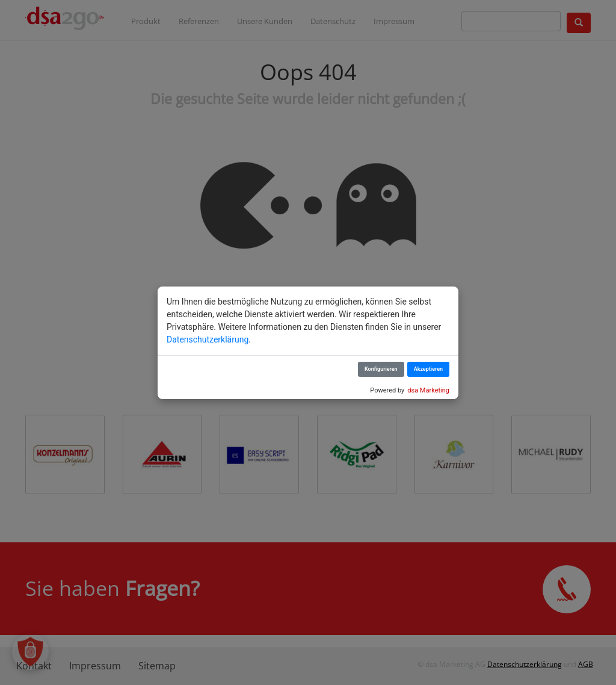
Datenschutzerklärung (208, 339)
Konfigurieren (381, 369)
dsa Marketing (428, 390)
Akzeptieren (428, 369)
